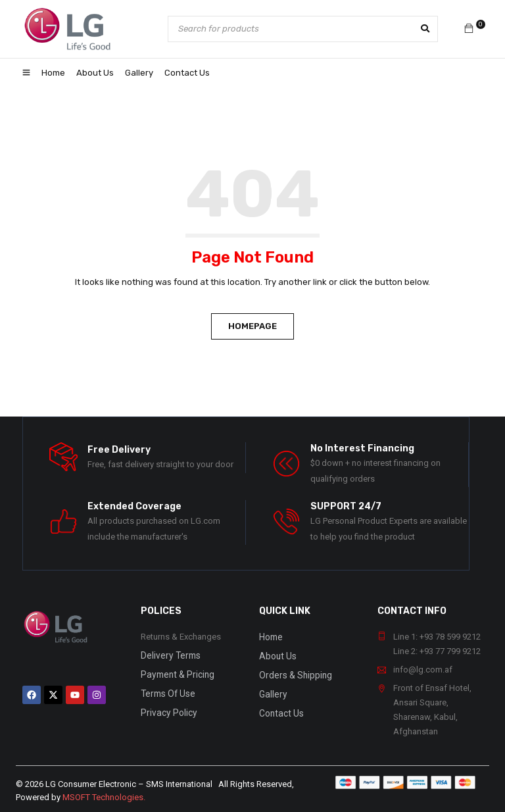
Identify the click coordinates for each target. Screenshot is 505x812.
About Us (277, 655)
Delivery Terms (168, 655)
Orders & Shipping (294, 673)
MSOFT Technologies (103, 797)
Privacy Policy (166, 710)
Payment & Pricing (175, 673)
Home (271, 637)
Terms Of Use (166, 692)
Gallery (272, 692)
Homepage (252, 326)
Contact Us (280, 710)
